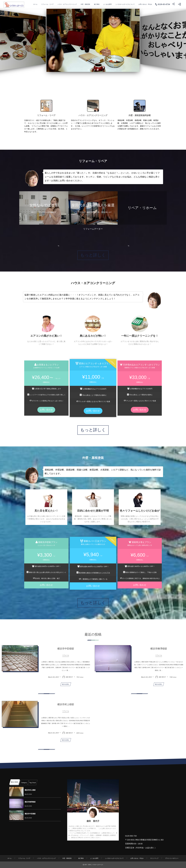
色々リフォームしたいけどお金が (140, 511)
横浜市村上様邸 (30, 790)
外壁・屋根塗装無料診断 (140, 115)
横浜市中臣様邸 (30, 814)
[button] (88, 70)
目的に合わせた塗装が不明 (93, 511)
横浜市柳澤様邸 (30, 802)
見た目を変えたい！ (46, 511)
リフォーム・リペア (46, 115)
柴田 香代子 (93, 821)
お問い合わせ (46, 410)
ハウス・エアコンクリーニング (93, 115)
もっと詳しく (93, 255)
